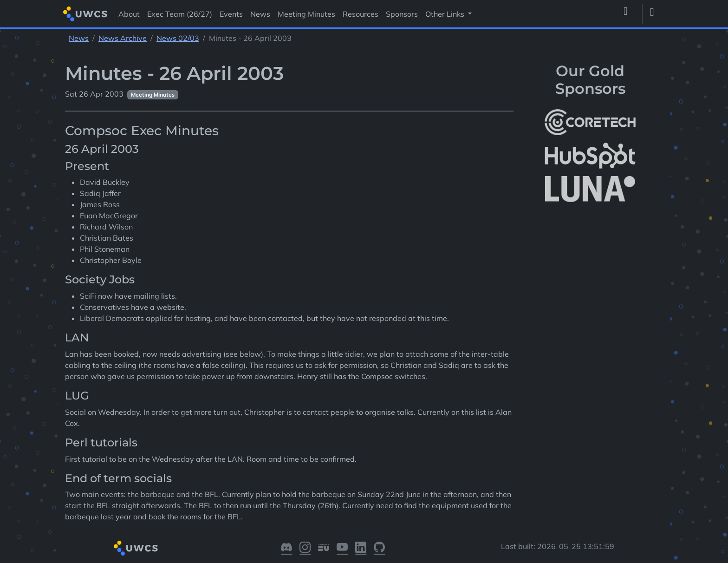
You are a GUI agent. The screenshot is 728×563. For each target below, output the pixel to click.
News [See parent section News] (79, 38)
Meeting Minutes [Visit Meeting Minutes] (306, 14)
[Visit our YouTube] (342, 548)
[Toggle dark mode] (656, 14)
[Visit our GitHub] (379, 548)
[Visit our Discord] (286, 548)
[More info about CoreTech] (590, 122)
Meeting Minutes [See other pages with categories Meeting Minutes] (153, 95)
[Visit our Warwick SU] (324, 548)
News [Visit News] (260, 14)
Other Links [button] (446, 14)
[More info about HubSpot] (590, 156)
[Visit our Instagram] (305, 548)
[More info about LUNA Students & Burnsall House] (590, 189)
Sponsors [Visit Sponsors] (402, 14)
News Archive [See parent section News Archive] (123, 38)
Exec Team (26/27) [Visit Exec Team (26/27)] (180, 14)
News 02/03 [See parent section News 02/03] (178, 38)
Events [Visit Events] (231, 14)
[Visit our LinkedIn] (361, 548)
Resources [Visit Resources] (361, 14)
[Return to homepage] (85, 14)
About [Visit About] (129, 14)
